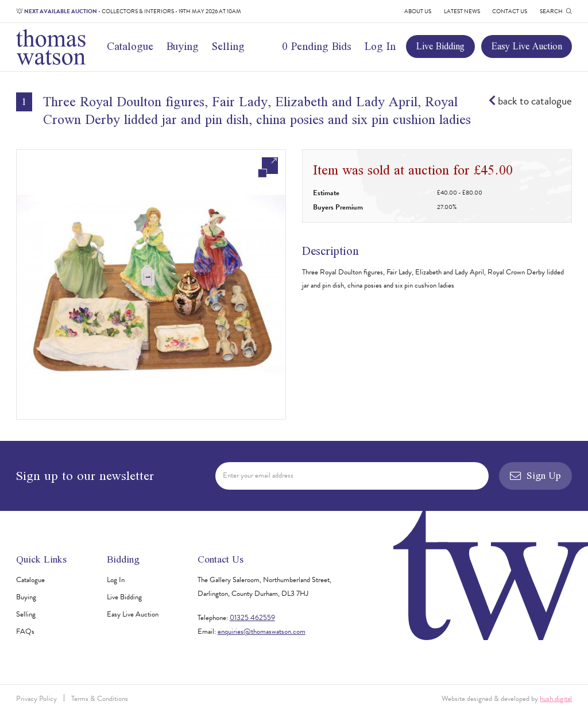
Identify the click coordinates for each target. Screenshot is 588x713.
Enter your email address (258, 475)
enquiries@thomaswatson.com (262, 631)
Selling (228, 46)
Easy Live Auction (527, 46)
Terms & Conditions (100, 699)
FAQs (25, 631)
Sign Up (535, 475)
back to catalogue (530, 101)
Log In (380, 46)
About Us (418, 11)
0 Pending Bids (317, 46)
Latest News (462, 11)
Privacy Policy (36, 699)
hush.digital (556, 699)
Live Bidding (440, 46)
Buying (183, 46)
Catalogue (130, 46)
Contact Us (510, 11)
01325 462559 (252, 618)
